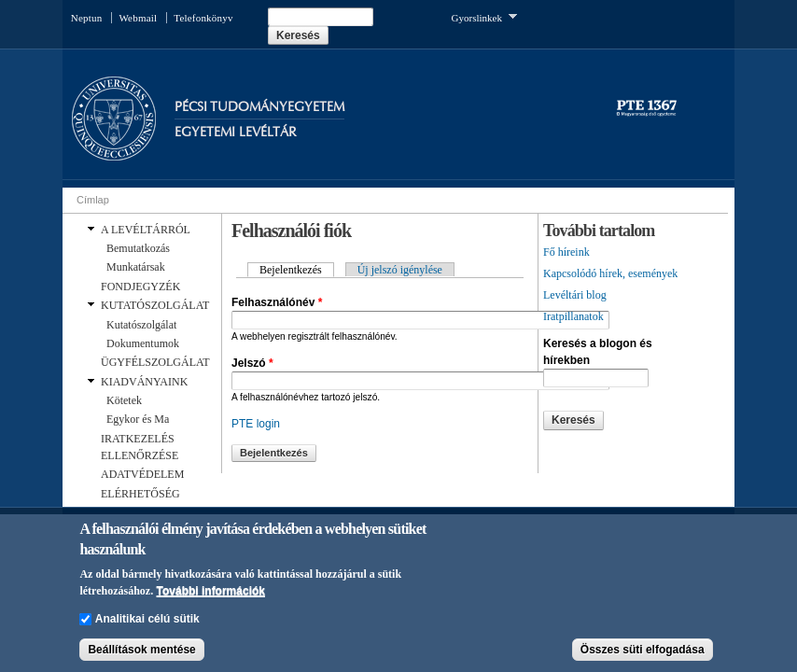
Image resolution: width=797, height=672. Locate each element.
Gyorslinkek (484, 16)
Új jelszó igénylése (400, 270)
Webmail (138, 18)
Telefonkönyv (203, 18)
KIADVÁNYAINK (144, 382)
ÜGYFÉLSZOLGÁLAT (155, 362)
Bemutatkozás (138, 248)
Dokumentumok (143, 343)
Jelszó (252, 363)
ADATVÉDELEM (142, 474)
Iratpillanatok (573, 316)
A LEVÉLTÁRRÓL (146, 230)
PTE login (256, 424)
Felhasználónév (277, 302)
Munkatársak (136, 267)
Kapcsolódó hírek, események (610, 273)
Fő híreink (566, 252)
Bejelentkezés (297, 270)
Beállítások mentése (141, 651)
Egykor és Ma (138, 419)
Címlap (93, 200)
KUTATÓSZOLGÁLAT (155, 305)
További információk (211, 592)
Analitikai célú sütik (147, 620)
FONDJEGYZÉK (140, 287)
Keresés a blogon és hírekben (598, 352)
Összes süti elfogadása (643, 651)
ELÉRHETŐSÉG (140, 494)
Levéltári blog (575, 295)
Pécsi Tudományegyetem (259, 107)
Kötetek (124, 400)
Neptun (87, 18)
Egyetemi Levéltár (236, 132)
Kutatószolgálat (141, 325)
